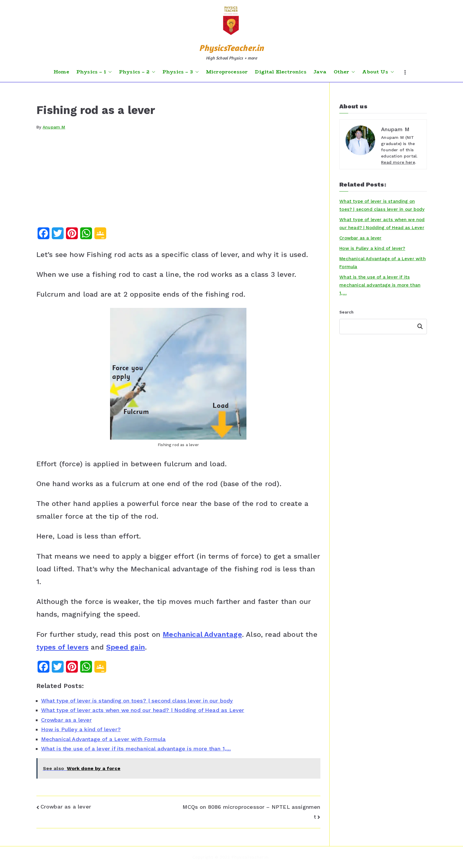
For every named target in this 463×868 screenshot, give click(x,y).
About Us (378, 72)
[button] (109, 72)
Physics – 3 (181, 72)
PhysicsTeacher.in (231, 48)
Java (320, 72)
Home (61, 72)
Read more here (398, 162)
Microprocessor (227, 72)
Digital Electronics (280, 72)
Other (345, 72)
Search (346, 312)
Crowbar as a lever (66, 807)
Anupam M (54, 127)
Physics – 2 (137, 72)
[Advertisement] (178, 183)
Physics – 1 (94, 72)
